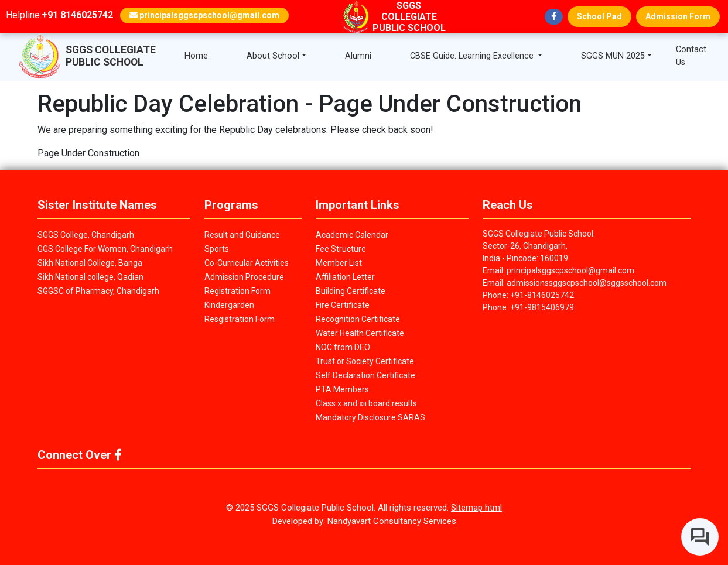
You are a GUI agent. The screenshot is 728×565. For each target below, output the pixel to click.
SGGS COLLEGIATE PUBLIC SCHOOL (111, 56)
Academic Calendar (352, 235)
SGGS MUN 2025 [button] (613, 56)
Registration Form (237, 291)
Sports (217, 249)
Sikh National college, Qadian (90, 277)
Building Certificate (351, 291)
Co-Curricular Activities (247, 263)
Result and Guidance (242, 235)
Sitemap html (476, 508)
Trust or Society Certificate (365, 361)
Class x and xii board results (366, 403)
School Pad (599, 16)
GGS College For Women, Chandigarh (105, 249)
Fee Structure (341, 249)
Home (196, 56)
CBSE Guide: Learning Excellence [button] (473, 56)
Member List (339, 263)
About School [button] (273, 56)
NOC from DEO (343, 347)
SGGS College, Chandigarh (86, 235)
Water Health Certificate (360, 333)
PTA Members (342, 389)
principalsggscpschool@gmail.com (204, 15)
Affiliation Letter (345, 277)
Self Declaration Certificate (365, 375)
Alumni (358, 56)
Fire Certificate (343, 305)
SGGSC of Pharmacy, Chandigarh (98, 291)
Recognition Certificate (358, 319)
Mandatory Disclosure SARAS (370, 417)
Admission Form (678, 16)
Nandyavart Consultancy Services (392, 521)
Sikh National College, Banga (90, 263)
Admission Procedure (244, 277)
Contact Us (691, 56)
